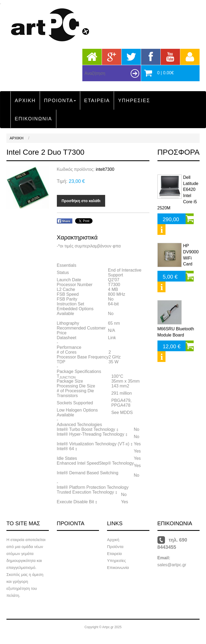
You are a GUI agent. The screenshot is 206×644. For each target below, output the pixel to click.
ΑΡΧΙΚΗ (25, 101)
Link (112, 338)
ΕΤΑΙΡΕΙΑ (97, 101)
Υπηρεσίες (116, 560)
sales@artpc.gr (172, 565)
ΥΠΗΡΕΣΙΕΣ (134, 101)
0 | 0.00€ (165, 73)
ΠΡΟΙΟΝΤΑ (60, 101)
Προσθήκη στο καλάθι (81, 201)
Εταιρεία (114, 554)
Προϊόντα (115, 547)
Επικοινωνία (118, 567)
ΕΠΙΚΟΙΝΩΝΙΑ (33, 119)
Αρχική (113, 540)
